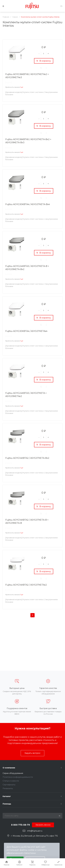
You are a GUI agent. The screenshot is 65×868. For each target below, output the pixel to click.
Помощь (7, 804)
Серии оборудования (13, 773)
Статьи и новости (11, 781)
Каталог (7, 796)
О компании (9, 768)
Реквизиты (8, 788)
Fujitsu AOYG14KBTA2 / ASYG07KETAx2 (26, 585)
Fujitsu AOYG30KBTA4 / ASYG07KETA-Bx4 (28, 204)
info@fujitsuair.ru (35, 831)
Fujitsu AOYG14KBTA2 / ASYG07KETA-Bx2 (27, 458)
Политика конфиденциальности (18, 777)
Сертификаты (9, 785)
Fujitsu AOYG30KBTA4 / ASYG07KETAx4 (26, 331)
